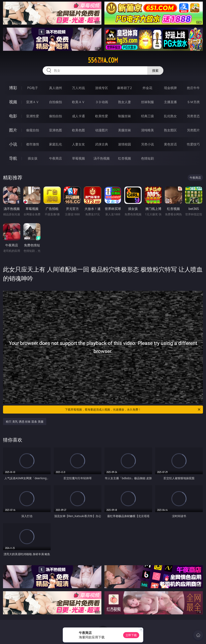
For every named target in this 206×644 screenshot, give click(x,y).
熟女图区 (170, 130)
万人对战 (78, 88)
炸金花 (147, 88)
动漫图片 (102, 130)
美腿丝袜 (125, 130)
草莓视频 (78, 158)
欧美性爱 (102, 116)
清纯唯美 (147, 130)
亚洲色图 (56, 130)
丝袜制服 (147, 102)
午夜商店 (56, 158)
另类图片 (193, 130)
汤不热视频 (102, 158)
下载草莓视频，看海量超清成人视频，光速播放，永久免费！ (133, 410)
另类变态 (193, 116)
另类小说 (147, 144)
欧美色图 (78, 130)
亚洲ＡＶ (33, 102)
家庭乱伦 (56, 144)
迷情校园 (125, 144)
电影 (13, 116)
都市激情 (33, 144)
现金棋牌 (170, 88)
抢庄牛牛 (193, 88)
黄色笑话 (170, 144)
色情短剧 (147, 158)
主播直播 (170, 102)
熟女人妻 (125, 102)
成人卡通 (78, 116)
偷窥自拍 (33, 130)
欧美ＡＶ (78, 102)
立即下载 (131, 635)
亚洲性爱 (33, 116)
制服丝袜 (125, 116)
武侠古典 (102, 144)
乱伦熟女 (170, 116)
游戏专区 (102, 88)
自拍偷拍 (56, 102)
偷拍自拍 (56, 116)
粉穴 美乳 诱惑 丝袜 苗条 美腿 (25, 422)
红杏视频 (125, 158)
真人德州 (56, 88)
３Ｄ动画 (102, 102)
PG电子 (32, 88)
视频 (13, 102)
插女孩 (33, 158)
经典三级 (147, 116)
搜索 (155, 71)
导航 (13, 158)
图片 (13, 130)
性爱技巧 (193, 144)
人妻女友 (78, 144)
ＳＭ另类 (193, 102)
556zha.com (103, 60)
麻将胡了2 (124, 88)
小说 (13, 144)
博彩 (13, 88)
